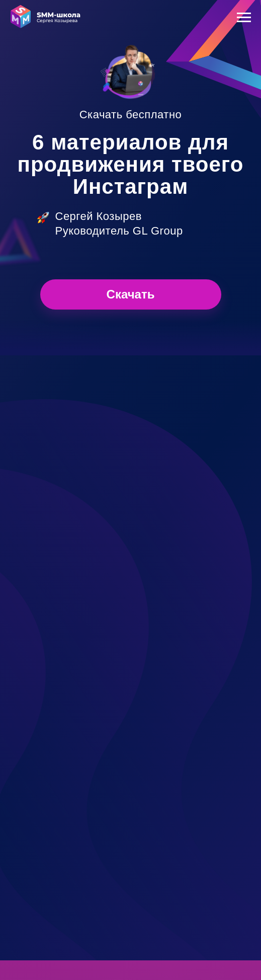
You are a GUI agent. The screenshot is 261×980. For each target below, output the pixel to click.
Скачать (131, 294)
